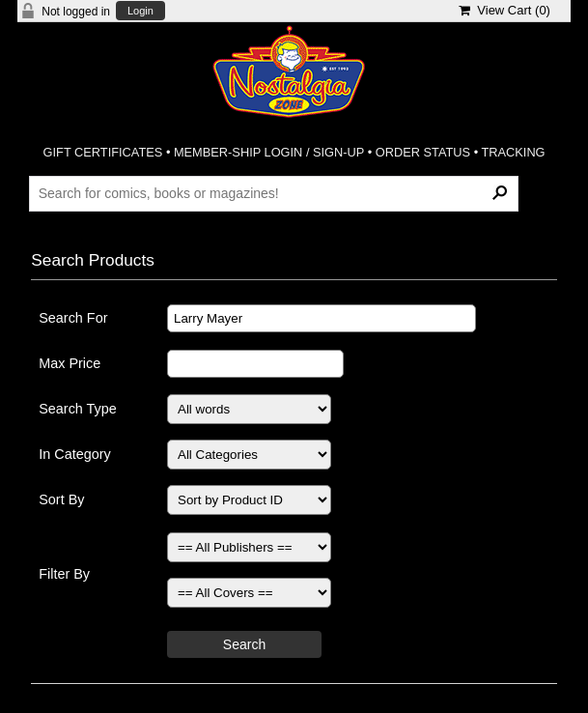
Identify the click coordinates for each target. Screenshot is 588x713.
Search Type (78, 409)
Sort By (61, 499)
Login (140, 11)
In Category (74, 454)
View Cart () (504, 10)
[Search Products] (274, 193)
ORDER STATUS (423, 152)
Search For (73, 318)
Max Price (70, 363)
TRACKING (513, 152)
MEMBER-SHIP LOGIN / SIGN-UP (269, 152)
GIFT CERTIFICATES (103, 152)
